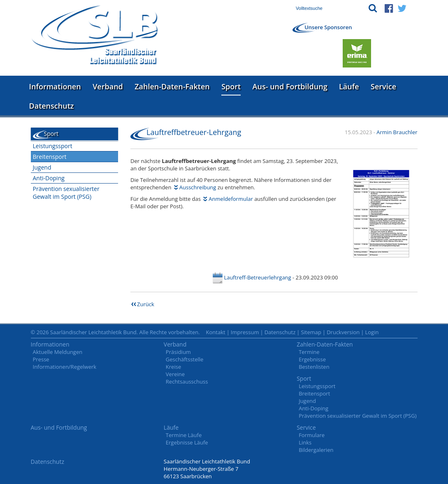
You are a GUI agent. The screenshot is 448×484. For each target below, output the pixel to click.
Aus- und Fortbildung (290, 86)
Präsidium (178, 352)
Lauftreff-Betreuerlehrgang (257, 277)
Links (305, 442)
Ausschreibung (198, 187)
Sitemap (311, 332)
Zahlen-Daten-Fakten (172, 86)
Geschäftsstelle (185, 359)
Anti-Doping (49, 178)
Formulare (312, 435)
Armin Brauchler (397, 132)
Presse (41, 359)
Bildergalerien (316, 450)
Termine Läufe (184, 435)
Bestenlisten (314, 367)
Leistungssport (53, 146)
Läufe (349, 86)
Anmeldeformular (231, 199)
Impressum (245, 332)
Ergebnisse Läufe (187, 442)
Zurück (146, 304)
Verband (108, 86)
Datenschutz (52, 106)
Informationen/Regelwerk (65, 367)
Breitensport (50, 157)
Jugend (42, 167)
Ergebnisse (312, 359)
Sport (231, 86)
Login (372, 332)
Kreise (173, 367)
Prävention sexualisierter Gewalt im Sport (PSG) (66, 193)
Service (383, 86)
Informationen (55, 86)
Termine (309, 352)
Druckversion (343, 332)
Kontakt (216, 332)
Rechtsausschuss (187, 382)
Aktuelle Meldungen (58, 352)
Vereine (175, 374)
